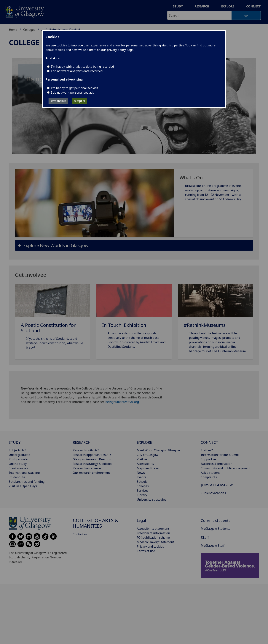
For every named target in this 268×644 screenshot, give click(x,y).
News (141, 473)
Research (202, 6)
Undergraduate (19, 455)
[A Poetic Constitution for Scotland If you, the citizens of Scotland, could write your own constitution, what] (53, 321)
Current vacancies (213, 493)
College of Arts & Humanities (96, 523)
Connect (253, 6)
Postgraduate (18, 459)
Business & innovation (217, 464)
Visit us (142, 459)
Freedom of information (153, 533)
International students (25, 473)
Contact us (80, 534)
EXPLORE (144, 442)
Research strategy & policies (92, 464)
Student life (17, 477)
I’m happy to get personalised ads (75, 88)
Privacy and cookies (150, 546)
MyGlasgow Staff (213, 546)
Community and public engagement (226, 468)
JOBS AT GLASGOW (217, 485)
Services (143, 491)
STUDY (15, 442)
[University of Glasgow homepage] (24, 11)
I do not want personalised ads (72, 92)
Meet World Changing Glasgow (158, 450)
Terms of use (146, 551)
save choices (58, 101)
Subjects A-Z (17, 450)
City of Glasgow (148, 455)
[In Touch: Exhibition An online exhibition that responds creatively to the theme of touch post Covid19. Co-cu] (134, 321)
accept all (80, 101)
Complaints (209, 477)
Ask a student (210, 473)
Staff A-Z (207, 450)
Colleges (29, 30)
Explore (228, 6)
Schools (142, 482)
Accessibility (145, 464)
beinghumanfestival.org (122, 402)
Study (178, 6)
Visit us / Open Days (23, 486)
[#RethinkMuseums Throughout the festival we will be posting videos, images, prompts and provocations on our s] (215, 323)
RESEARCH (82, 442)
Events (141, 477)
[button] (134, 245)
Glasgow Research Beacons (92, 459)
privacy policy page (120, 50)
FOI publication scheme (153, 538)
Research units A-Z (86, 450)
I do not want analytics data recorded (77, 71)
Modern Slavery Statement (155, 542)
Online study (18, 464)
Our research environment (91, 473)
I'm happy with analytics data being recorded (82, 67)
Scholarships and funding (27, 482)
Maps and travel (148, 468)
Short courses (18, 468)
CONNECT (209, 442)
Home (13, 30)
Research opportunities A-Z (92, 455)
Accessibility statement (153, 529)
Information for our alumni (220, 455)
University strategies (151, 500)
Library (142, 495)
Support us (209, 459)
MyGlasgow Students (216, 529)
